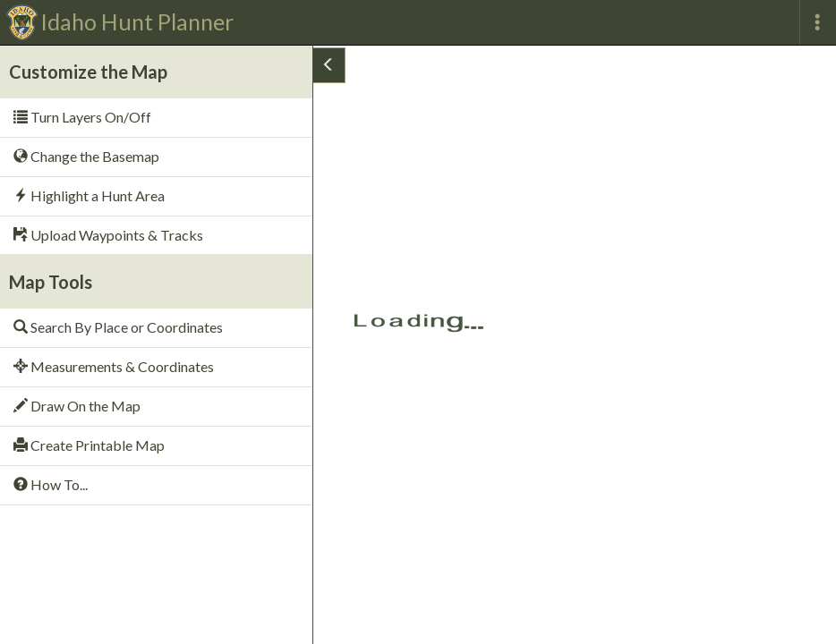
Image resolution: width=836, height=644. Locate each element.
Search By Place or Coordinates (118, 327)
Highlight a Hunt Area (89, 195)
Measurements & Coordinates (114, 366)
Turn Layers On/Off (82, 117)
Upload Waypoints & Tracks (108, 235)
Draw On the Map (77, 406)
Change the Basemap (86, 156)
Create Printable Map (89, 445)
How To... (51, 484)
